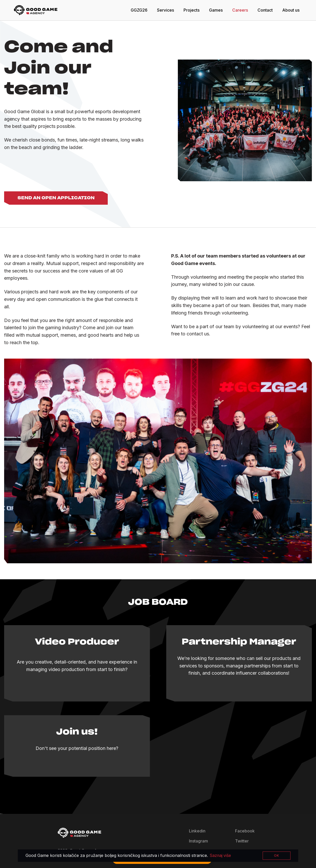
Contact (265, 10)
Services (165, 10)
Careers (240, 10)
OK (277, 855)
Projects (192, 10)
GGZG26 (139, 10)
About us (291, 10)
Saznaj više (221, 856)
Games (216, 10)
